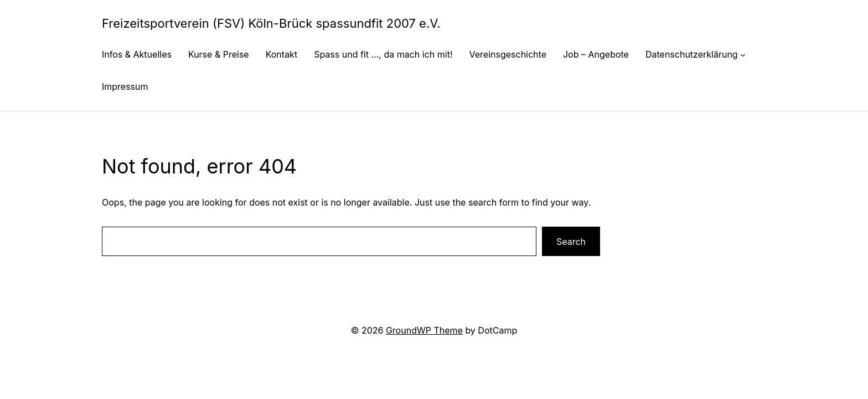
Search (571, 242)
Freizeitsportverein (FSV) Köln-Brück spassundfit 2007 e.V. (271, 23)
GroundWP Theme (424, 330)
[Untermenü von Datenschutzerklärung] (743, 54)
